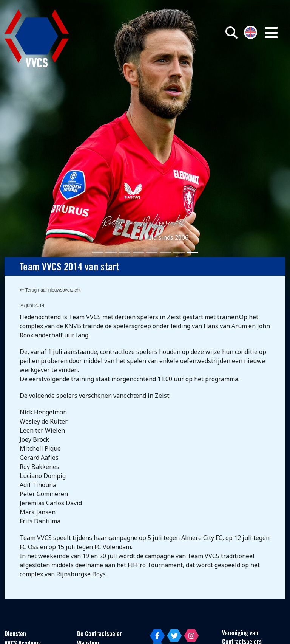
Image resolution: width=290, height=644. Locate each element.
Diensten (15, 634)
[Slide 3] (125, 252)
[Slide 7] (179, 252)
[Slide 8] (193, 252)
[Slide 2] (111, 252)
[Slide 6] (165, 252)
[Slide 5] (152, 252)
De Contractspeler (99, 634)
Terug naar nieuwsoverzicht (50, 290)
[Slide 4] (138, 252)
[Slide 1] (97, 252)
